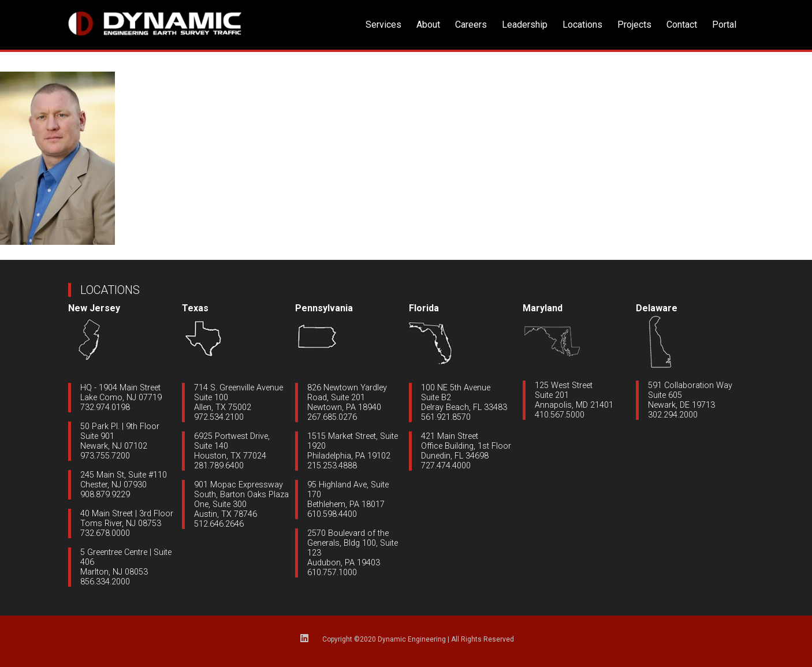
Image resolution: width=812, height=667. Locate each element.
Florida (424, 308)
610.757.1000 (332, 573)
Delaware (657, 308)
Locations (582, 25)
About (428, 25)
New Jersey (94, 308)
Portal (724, 25)
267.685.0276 (332, 417)
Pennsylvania (324, 308)
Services (383, 25)
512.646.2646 (219, 524)
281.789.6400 (219, 466)
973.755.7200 (105, 456)
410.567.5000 (560, 415)
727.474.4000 (446, 466)
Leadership (525, 25)
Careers (471, 25)
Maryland (543, 308)
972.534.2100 (219, 417)
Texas (195, 308)
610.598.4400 (332, 514)
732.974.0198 (105, 407)
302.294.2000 (673, 415)
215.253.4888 (332, 466)
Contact (682, 25)
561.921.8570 (446, 417)
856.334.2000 (105, 582)
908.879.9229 (105, 495)
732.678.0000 (105, 533)
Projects (634, 25)
